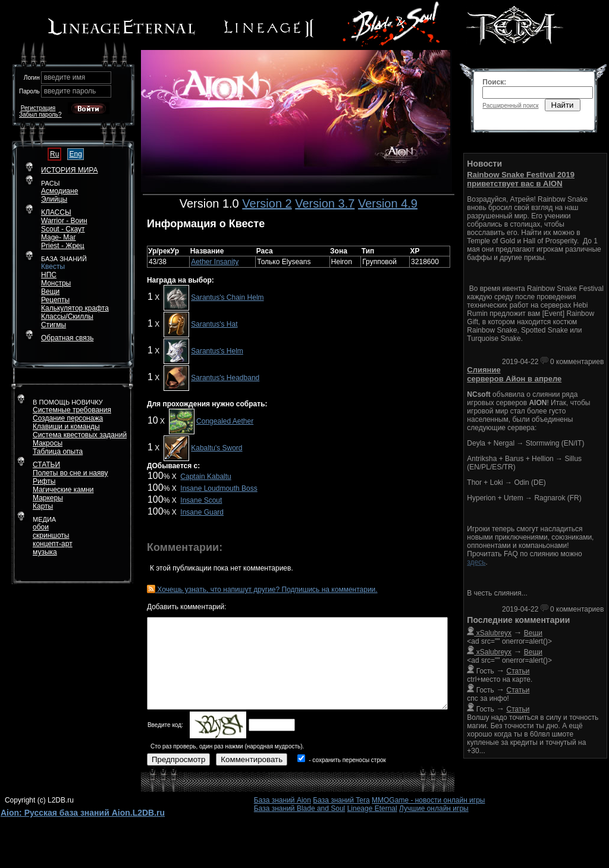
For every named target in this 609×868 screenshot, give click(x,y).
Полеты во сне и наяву (70, 473)
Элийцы (54, 199)
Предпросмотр (178, 759)
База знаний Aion (282, 800)
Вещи (50, 292)
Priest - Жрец (63, 246)
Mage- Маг (59, 237)
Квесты (53, 267)
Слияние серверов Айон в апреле (514, 374)
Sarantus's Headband (225, 378)
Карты (43, 506)
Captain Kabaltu (205, 477)
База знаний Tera (341, 800)
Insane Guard (202, 512)
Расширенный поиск (510, 106)
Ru (54, 154)
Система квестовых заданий (80, 435)
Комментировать (252, 759)
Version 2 (267, 203)
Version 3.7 (325, 203)
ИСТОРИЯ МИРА (69, 170)
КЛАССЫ (56, 212)
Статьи (518, 671)
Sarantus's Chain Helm (227, 297)
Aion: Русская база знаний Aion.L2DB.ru (83, 813)
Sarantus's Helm (217, 351)
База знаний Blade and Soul (300, 809)
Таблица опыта (58, 452)
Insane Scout (201, 500)
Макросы (48, 443)
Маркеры (48, 498)
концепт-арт (53, 544)
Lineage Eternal (372, 809)
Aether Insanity (215, 262)
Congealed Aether (225, 421)
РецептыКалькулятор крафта (75, 304)
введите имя (65, 77)
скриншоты (51, 535)
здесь (476, 562)
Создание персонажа (68, 418)
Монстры (56, 283)
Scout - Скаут (63, 229)
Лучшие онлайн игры (434, 809)
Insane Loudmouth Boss (219, 488)
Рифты (44, 481)
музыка (45, 552)
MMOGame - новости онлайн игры (428, 800)
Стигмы (54, 325)
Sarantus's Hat (214, 324)
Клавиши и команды (66, 427)
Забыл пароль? (40, 115)
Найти (563, 105)
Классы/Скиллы (67, 317)
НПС (49, 275)
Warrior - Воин (64, 221)
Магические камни (63, 490)
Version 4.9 (388, 203)
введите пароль (70, 91)
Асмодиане (59, 191)
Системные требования (72, 410)
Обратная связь (67, 338)
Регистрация (38, 108)
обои (41, 527)
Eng (75, 154)
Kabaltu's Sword (216, 448)
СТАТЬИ (46, 465)
